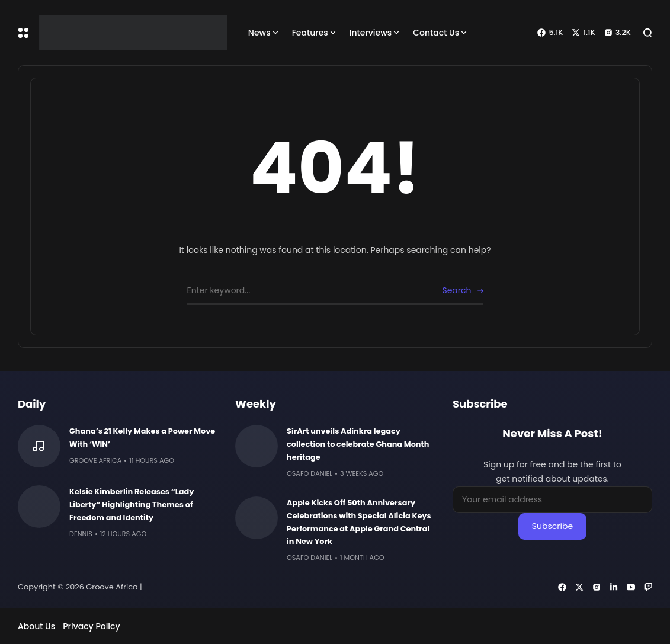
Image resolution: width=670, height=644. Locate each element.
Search (456, 290)
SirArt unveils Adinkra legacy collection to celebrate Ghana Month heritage (358, 444)
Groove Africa (95, 460)
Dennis (81, 534)
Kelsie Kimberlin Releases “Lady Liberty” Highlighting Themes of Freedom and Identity (132, 504)
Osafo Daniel (310, 473)
